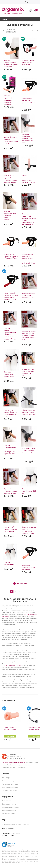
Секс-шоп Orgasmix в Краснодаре (13, 762)
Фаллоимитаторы (8, 781)
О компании (6, 801)
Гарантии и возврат (9, 810)
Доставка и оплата (9, 804)
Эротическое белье (9, 790)
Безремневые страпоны (14, 665)
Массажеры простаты (10, 784)
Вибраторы (6, 778)
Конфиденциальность (10, 807)
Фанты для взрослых (10, 787)
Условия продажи (8, 813)
